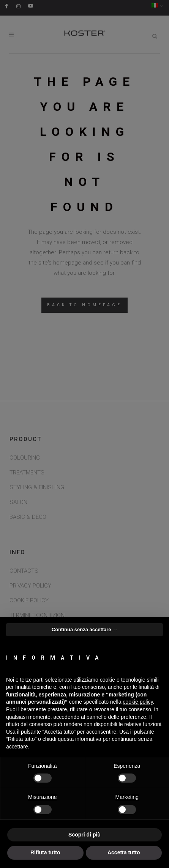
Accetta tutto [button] (124, 852)
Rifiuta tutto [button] (45, 852)
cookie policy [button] (138, 702)
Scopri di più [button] (84, 835)
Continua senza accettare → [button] (84, 629)
